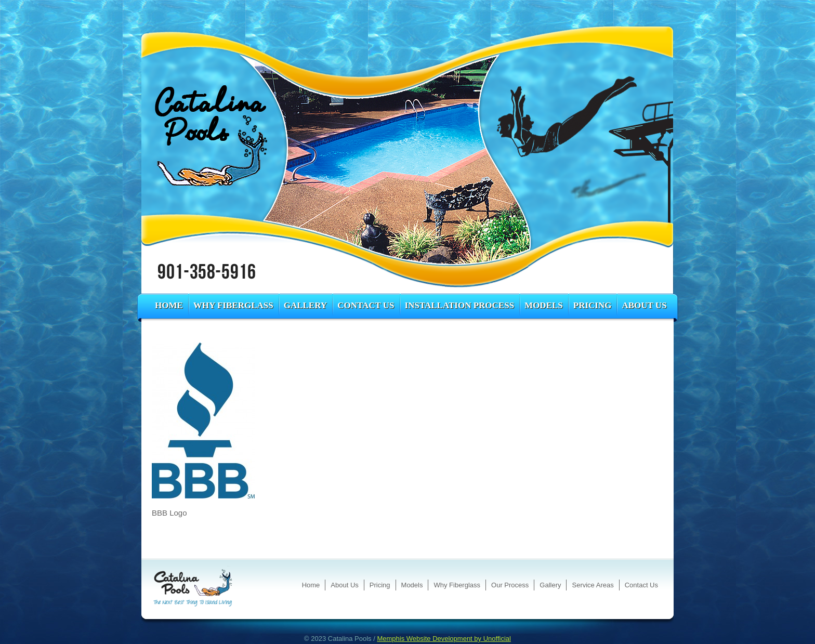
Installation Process (460, 305)
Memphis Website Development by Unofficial (444, 639)
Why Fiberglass (233, 305)
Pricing (593, 305)
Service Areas (593, 585)
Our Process (510, 585)
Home (169, 305)
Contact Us (366, 305)
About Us (644, 305)
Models (544, 305)
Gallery (305, 305)
